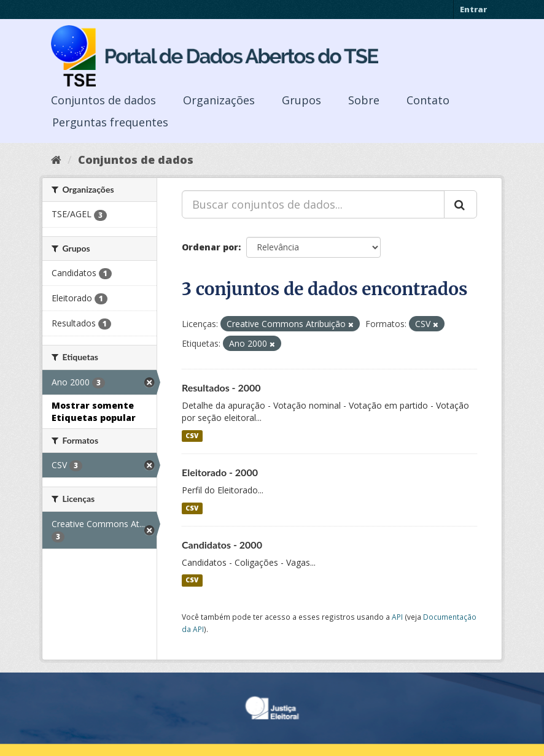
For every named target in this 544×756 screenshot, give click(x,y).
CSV (192, 436)
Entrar (473, 9)
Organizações (219, 100)
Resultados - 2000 (221, 388)
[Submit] (460, 204)
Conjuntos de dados (103, 100)
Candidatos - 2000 (222, 545)
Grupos (301, 100)
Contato (428, 100)
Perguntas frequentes (110, 122)
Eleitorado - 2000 (220, 472)
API (397, 617)
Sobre (364, 100)
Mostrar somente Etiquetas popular (94, 411)
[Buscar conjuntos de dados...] (313, 204)
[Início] (56, 160)
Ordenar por (210, 247)
